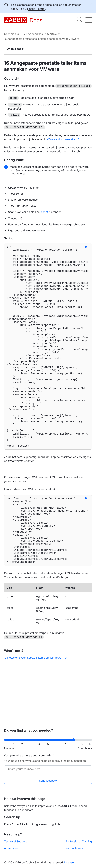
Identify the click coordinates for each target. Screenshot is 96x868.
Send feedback (48, 783)
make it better (37, 9)
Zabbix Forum (74, 851)
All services (11, 851)
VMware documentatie (61, 139)
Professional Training (79, 844)
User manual (12, 34)
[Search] (80, 20)
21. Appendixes (33, 34)
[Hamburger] (89, 20)
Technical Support (15, 844)
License (69, 865)
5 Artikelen (54, 34)
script (45, 211)
